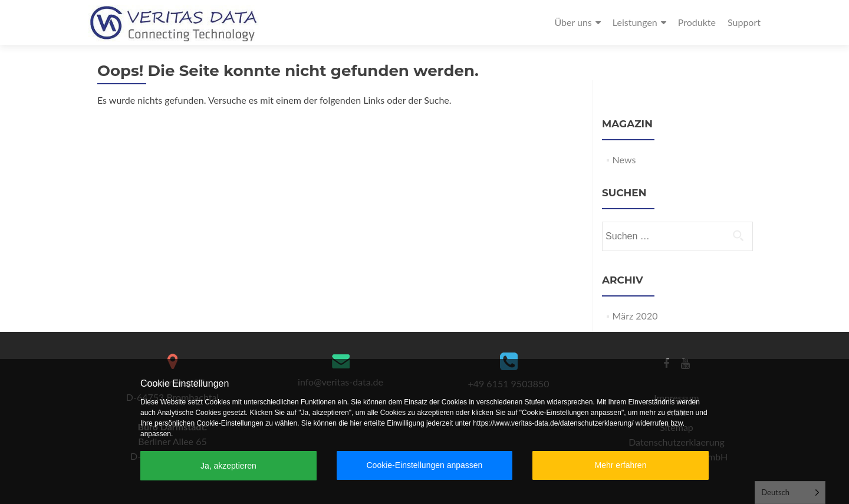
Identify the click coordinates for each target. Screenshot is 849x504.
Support (744, 22)
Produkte (697, 22)
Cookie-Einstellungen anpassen (424, 465)
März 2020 (635, 316)
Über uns (573, 22)
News (624, 159)
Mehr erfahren (621, 465)
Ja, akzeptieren (228, 466)
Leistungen (635, 22)
